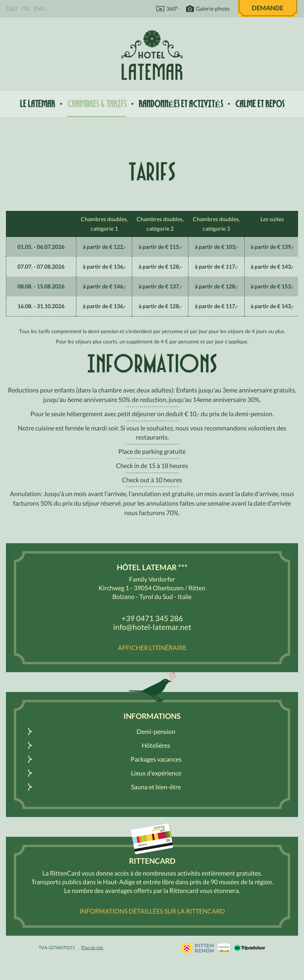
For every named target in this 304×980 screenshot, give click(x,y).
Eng (39, 9)
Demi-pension (156, 731)
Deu (12, 9)
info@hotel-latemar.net (152, 627)
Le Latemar (37, 104)
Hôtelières (156, 745)
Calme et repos (260, 104)
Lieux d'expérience (156, 773)
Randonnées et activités (181, 104)
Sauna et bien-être (156, 787)
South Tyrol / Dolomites (224, 948)
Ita (26, 9)
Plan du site (92, 947)
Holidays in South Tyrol (197, 948)
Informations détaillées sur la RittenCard (152, 911)
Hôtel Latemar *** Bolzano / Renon (152, 55)
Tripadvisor (250, 948)
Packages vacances (156, 759)
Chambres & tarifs (97, 104)
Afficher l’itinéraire (152, 647)
